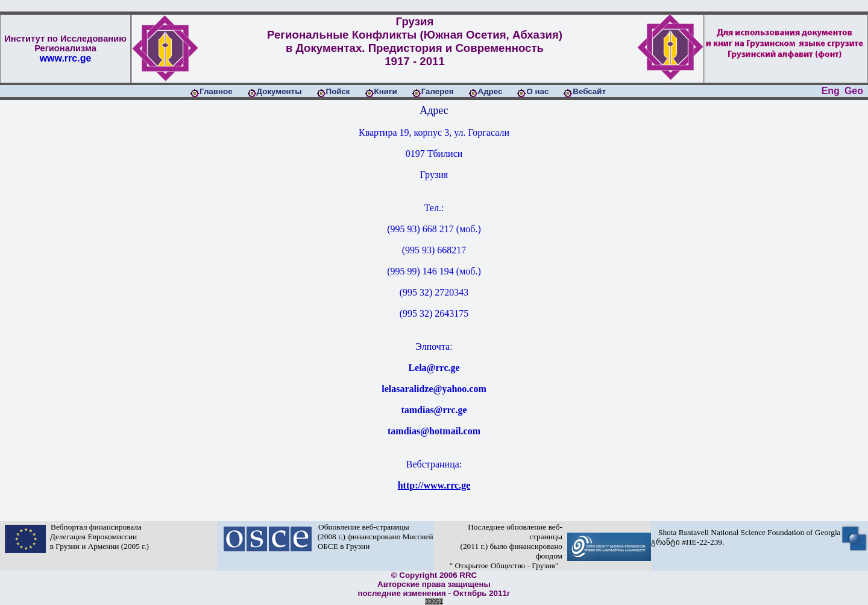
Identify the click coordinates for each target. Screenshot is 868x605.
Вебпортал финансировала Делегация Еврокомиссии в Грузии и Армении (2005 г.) (97, 537)
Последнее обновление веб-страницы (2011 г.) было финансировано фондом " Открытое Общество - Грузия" (504, 546)
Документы (279, 91)
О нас (537, 91)
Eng (831, 91)
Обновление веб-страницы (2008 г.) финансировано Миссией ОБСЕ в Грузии (373, 537)
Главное (216, 91)
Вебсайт (589, 91)
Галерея (438, 91)
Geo (854, 91)
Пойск (338, 91)
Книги (386, 91)
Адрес (490, 91)
